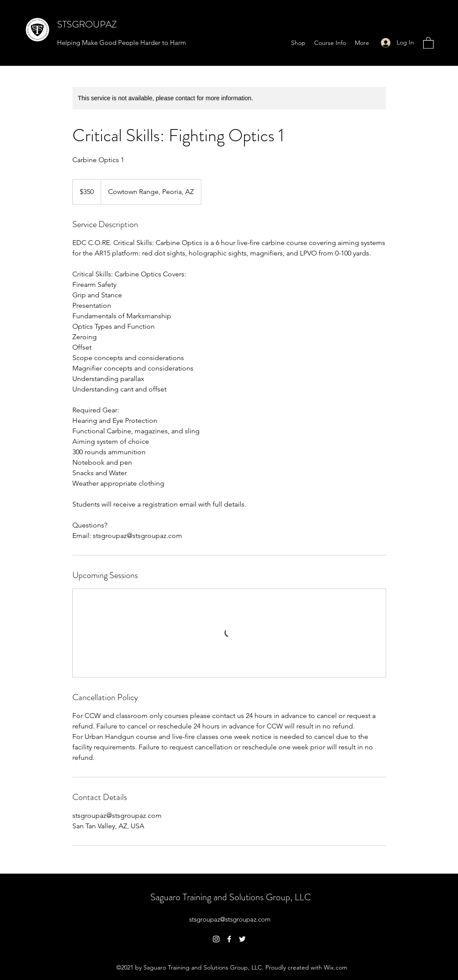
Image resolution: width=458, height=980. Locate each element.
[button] (428, 43)
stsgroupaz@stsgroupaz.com (230, 919)
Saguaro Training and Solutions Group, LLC (231, 897)
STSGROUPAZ (87, 24)
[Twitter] (242, 939)
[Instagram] (216, 939)
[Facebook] (229, 939)
